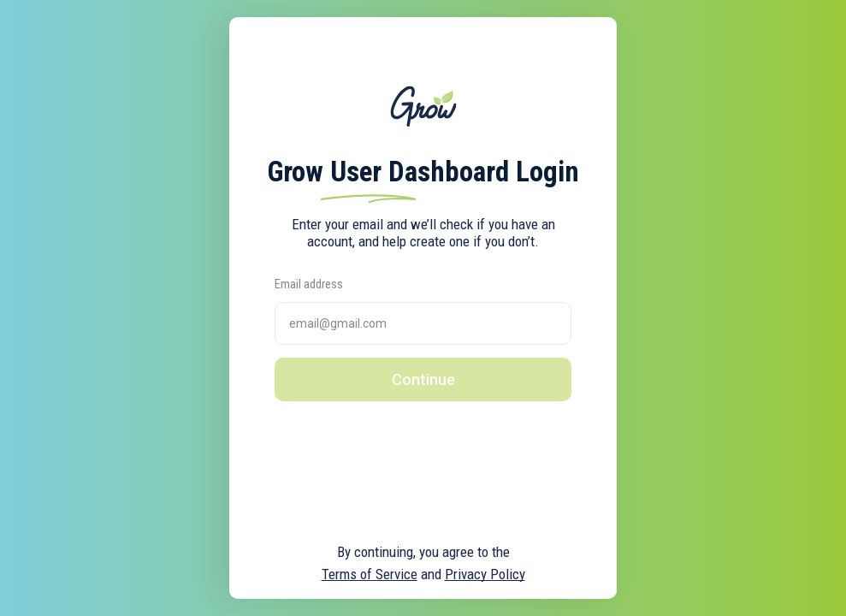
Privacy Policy (485, 574)
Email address (309, 284)
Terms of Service (370, 574)
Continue (423, 379)
